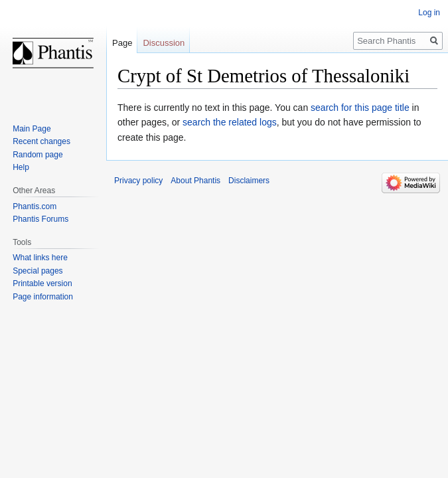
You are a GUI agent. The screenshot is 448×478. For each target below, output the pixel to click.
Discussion (164, 43)
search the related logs (230, 122)
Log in (429, 13)
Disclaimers (249, 181)
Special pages (37, 271)
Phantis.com (35, 206)
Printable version (42, 283)
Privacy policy (138, 181)
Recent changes (41, 141)
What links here (40, 258)
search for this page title (360, 108)
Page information (43, 297)
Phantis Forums (40, 219)
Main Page (32, 129)
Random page (37, 155)
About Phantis (195, 181)
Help (21, 167)
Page (122, 43)
